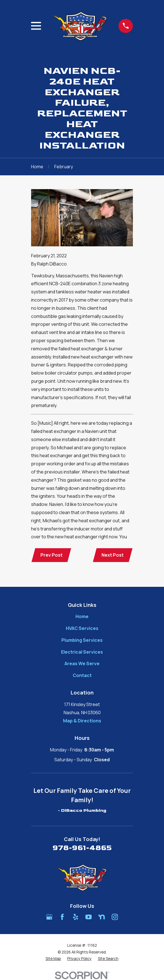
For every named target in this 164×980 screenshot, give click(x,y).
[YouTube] (89, 917)
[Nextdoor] (102, 917)
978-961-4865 (82, 848)
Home (82, 617)
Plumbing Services (82, 640)
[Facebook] (62, 917)
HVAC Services (82, 629)
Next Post (113, 555)
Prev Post (51, 555)
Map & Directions (82, 721)
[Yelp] (75, 917)
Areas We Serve (82, 664)
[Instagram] (115, 917)
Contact (82, 676)
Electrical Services (82, 652)
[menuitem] (53, 959)
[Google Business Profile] (49, 917)
